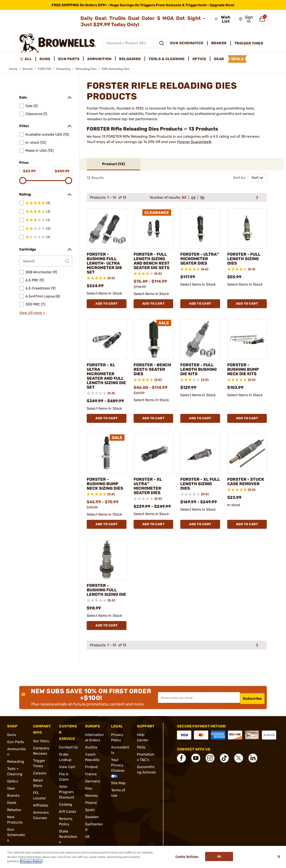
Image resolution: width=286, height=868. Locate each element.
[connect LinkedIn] (253, 763)
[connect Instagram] (210, 763)
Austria (91, 752)
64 (193, 198)
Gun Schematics (16, 840)
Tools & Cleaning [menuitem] (167, 59)
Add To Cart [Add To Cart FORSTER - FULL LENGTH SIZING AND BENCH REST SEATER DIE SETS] (154, 304)
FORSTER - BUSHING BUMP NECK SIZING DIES (106, 484)
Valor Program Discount (67, 797)
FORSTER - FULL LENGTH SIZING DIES (245, 259)
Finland (91, 772)
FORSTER (44, 69)
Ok (220, 857)
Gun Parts (16, 747)
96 (202, 198)
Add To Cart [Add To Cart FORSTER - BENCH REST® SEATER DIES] (154, 418)
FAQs (141, 752)
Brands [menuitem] (219, 43)
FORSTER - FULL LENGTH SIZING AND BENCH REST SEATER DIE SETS (153, 261)
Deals (12, 807)
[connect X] (239, 763)
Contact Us (68, 752)
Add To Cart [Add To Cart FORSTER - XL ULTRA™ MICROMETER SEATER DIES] (154, 525)
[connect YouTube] (196, 763)
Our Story (41, 746)
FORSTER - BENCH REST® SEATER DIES (150, 370)
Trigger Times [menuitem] (249, 43)
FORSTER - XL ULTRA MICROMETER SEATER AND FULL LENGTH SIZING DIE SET (103, 376)
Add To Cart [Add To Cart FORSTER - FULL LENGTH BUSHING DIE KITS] (200, 418)
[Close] (279, 857)
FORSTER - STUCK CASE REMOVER (241, 484)
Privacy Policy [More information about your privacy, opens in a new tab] (31, 861)
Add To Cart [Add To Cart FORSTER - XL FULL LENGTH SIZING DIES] (200, 525)
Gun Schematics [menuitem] (187, 43)
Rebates (14, 814)
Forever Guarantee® (194, 142)
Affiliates (41, 810)
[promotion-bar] (143, 5)
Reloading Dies (86, 69)
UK (87, 841)
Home (13, 69)
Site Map (118, 788)
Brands (28, 69)
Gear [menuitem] (219, 59)
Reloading (63, 69)
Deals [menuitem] (238, 59)
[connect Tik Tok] (224, 763)
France (91, 779)
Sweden (92, 822)
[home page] (58, 43)
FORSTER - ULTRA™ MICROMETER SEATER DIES (195, 261)
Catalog (66, 809)
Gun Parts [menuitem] (69, 59)
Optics (13, 786)
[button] (246, 19)
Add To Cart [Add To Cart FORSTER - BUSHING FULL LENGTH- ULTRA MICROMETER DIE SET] (107, 304)
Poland (91, 807)
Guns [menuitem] (45, 59)
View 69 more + (32, 313)
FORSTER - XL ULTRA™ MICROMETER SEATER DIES (149, 487)
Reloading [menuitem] (130, 59)
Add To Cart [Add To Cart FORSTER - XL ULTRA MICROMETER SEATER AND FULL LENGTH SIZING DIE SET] (107, 418)
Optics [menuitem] (199, 59)
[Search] (162, 43)
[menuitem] (28, 59)
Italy (89, 793)
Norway (92, 800)
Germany (93, 786)
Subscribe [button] (252, 702)
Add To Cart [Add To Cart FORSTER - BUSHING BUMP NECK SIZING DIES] (107, 525)
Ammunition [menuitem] (99, 59)
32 (184, 198)
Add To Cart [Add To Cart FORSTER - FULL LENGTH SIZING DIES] (247, 304)
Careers (40, 778)
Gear (11, 793)
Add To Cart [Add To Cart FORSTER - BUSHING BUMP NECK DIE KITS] (247, 418)
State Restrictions (68, 841)
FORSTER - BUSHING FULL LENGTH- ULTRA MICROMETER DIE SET (106, 264)
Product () (114, 164)
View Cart (67, 772)
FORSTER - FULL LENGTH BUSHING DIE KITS (200, 370)
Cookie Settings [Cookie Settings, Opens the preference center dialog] (186, 857)
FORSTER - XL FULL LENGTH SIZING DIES (196, 484)
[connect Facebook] (181, 763)
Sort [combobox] (255, 178)
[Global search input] (135, 43)
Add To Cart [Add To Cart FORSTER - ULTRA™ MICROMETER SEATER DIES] (200, 304)
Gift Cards (67, 816)
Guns (12, 739)
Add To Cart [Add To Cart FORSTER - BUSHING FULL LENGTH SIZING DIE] (107, 630)
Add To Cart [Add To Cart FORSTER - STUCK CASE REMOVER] (247, 525)
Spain (90, 814)
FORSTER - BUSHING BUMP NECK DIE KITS (245, 370)
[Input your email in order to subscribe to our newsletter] (199, 702)
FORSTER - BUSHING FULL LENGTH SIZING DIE (104, 592)
